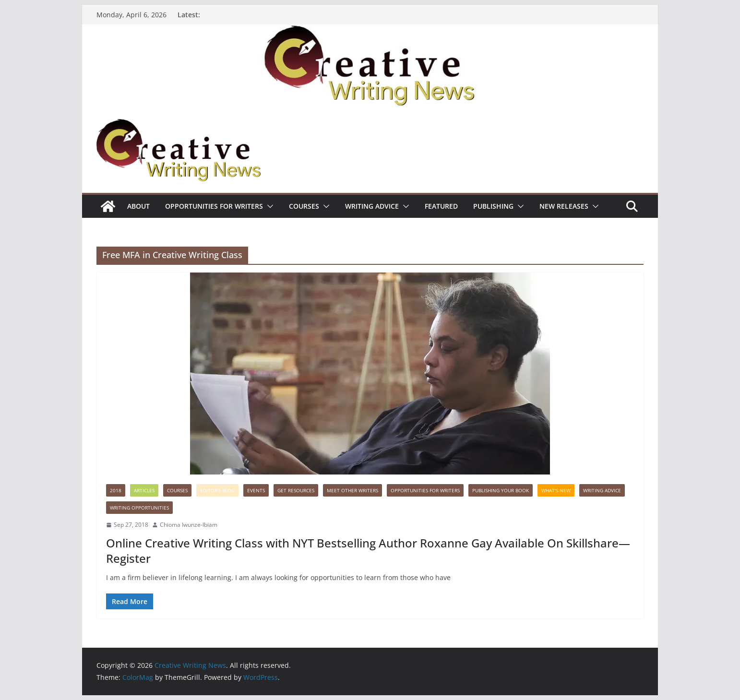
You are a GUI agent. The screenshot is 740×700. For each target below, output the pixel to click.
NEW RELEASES (564, 206)
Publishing (493, 206)
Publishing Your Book (501, 490)
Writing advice (372, 206)
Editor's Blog (217, 490)
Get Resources (296, 490)
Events (256, 490)
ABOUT (138, 206)
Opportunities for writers (214, 206)
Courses (304, 206)
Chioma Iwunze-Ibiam (189, 525)
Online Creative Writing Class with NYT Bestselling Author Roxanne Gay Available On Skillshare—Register (368, 550)
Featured (441, 206)
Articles (144, 490)
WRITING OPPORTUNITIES (139, 508)
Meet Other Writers (352, 490)
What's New (556, 490)
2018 (116, 490)
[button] (268, 206)
